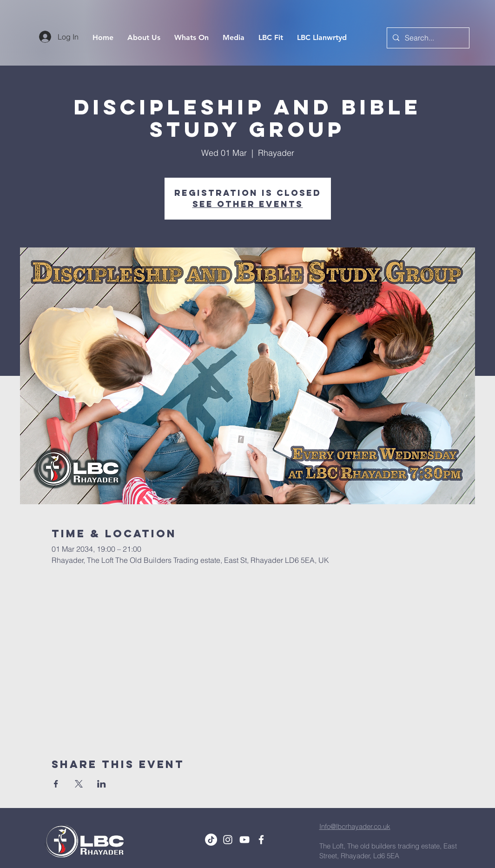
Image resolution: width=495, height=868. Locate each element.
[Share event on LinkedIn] (102, 784)
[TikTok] (211, 840)
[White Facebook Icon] (261, 840)
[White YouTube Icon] (244, 840)
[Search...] (427, 38)
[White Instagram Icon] (228, 840)
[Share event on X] (79, 784)
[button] (234, 38)
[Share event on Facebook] (56, 784)
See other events (248, 204)
